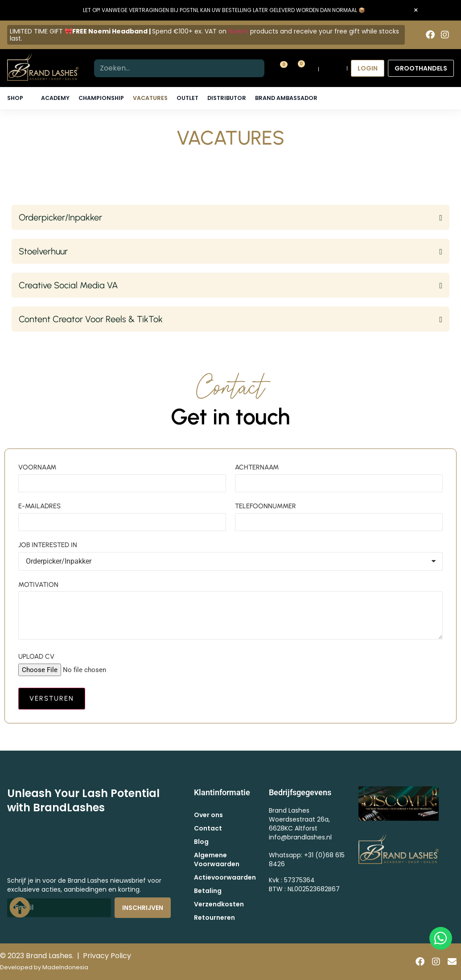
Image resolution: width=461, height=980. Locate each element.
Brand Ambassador (286, 98)
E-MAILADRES (39, 506)
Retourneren (214, 918)
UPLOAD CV (36, 656)
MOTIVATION (38, 585)
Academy (55, 98)
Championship (101, 98)
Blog (201, 842)
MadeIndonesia (65, 967)
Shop (15, 98)
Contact (208, 828)
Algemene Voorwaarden (217, 860)
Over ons (208, 815)
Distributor (227, 98)
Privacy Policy (107, 956)
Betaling (208, 891)
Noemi (238, 31)
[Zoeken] (255, 68)
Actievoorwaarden (225, 877)
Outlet (187, 98)
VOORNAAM (37, 467)
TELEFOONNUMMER (265, 506)
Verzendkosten (219, 904)
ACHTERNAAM (257, 467)
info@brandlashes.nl (300, 837)
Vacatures (150, 98)
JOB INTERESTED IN (48, 545)
